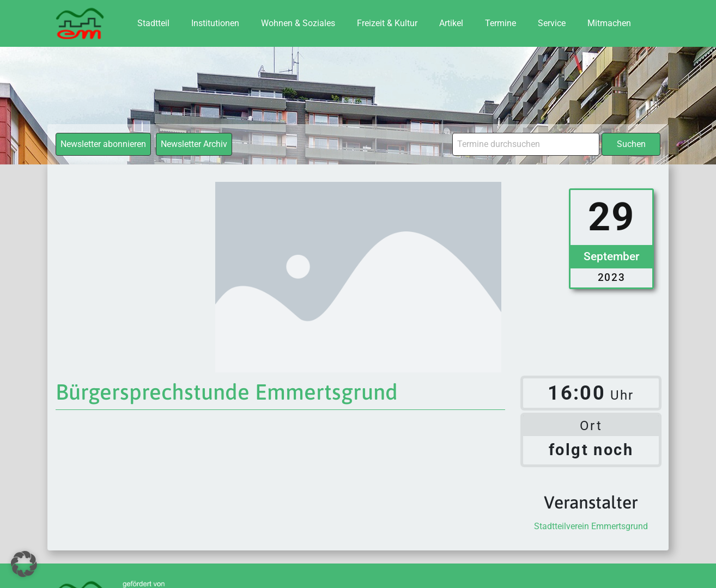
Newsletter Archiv (194, 144)
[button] (24, 564)
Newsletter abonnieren (103, 144)
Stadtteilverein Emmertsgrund (591, 526)
